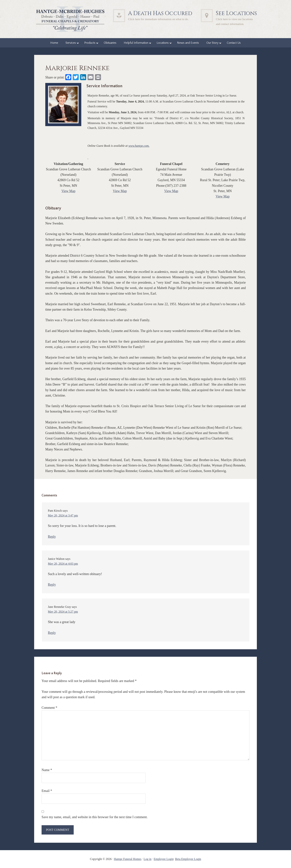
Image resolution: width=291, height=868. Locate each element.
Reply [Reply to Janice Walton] (52, 585)
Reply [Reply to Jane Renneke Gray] (52, 633)
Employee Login (164, 859)
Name (47, 770)
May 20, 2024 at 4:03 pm (63, 564)
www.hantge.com (139, 146)
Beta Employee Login (188, 859)
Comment (49, 708)
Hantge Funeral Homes (127, 859)
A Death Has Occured (160, 13)
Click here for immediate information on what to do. (158, 19)
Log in (148, 859)
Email (47, 791)
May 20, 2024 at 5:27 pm (63, 612)
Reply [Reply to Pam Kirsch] (52, 537)
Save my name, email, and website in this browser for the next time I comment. (95, 817)
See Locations (236, 13)
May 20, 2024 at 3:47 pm (63, 515)
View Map (68, 191)
